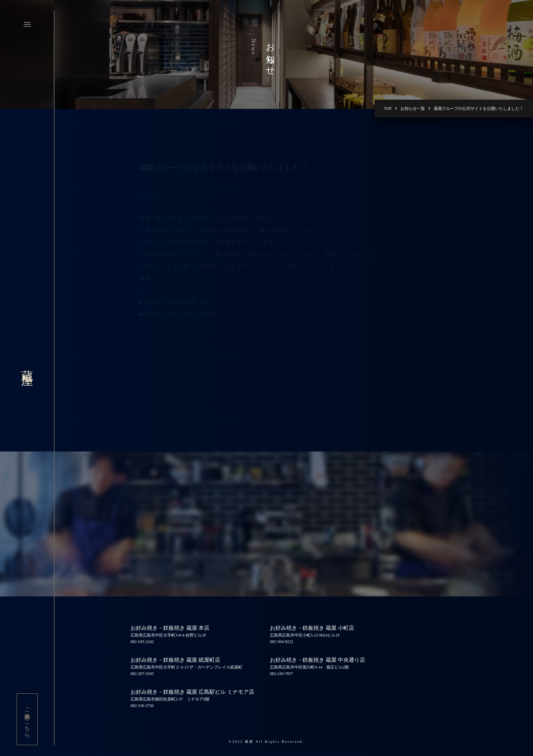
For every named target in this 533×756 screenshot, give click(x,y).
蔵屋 (27, 366)
